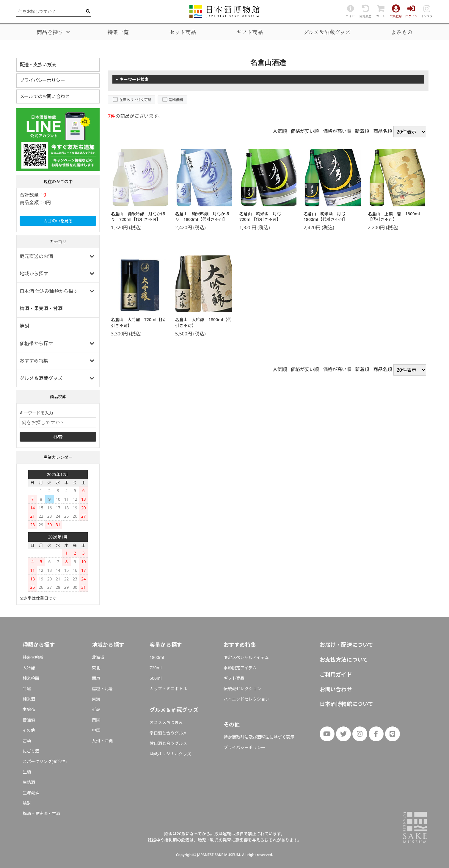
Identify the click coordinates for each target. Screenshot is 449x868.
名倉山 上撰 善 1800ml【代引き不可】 (394, 217)
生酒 (27, 772)
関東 (96, 678)
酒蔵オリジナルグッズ (170, 754)
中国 (96, 730)
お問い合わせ (336, 689)
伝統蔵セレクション (242, 689)
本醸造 (29, 709)
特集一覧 (118, 32)
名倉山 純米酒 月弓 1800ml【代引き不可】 (326, 217)
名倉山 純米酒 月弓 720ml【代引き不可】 (262, 217)
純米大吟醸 (33, 657)
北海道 (98, 657)
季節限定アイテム (240, 668)
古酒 (27, 741)
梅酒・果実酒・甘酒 (41, 308)
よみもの (402, 32)
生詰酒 (29, 782)
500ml (156, 678)
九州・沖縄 (102, 741)
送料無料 (176, 100)
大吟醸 (29, 668)
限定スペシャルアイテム (246, 657)
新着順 (362, 131)
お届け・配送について (347, 645)
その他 (29, 730)
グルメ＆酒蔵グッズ (327, 32)
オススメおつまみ (166, 722)
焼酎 (24, 326)
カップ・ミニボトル (168, 689)
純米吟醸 (31, 678)
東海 (96, 699)
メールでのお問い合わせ (44, 96)
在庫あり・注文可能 (135, 100)
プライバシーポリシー (42, 80)
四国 (96, 720)
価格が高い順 (337, 131)
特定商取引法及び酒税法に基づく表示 (259, 737)
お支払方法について (344, 660)
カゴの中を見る (58, 221)
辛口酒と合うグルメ (168, 733)
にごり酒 (31, 751)
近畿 (96, 709)
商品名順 (383, 131)
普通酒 (29, 720)
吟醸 (27, 689)
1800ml (157, 657)
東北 (96, 668)
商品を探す (50, 32)
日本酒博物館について (347, 704)
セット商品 (183, 32)
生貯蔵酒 (31, 793)
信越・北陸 (102, 689)
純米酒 (29, 699)
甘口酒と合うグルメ (168, 743)
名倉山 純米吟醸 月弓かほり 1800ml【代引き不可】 (202, 217)
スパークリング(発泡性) (45, 761)
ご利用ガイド (336, 674)
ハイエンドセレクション (247, 699)
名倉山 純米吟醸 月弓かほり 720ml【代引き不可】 (138, 217)
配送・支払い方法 (38, 65)
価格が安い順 (305, 131)
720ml (156, 668)
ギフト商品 (249, 32)
